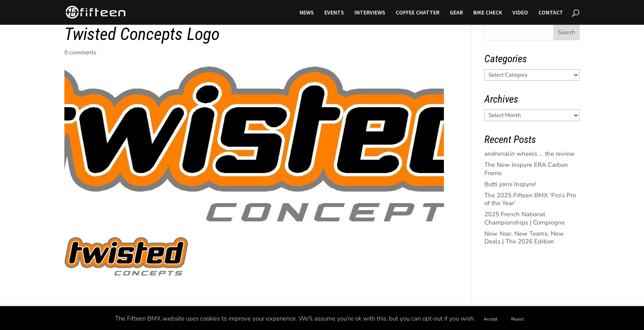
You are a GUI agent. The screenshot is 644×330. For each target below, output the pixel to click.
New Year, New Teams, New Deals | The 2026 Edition (524, 238)
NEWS (307, 13)
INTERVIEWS (370, 13)
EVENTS (334, 13)
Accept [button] (491, 319)
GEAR (456, 13)
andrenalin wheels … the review (530, 154)
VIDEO (520, 13)
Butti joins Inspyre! (510, 184)
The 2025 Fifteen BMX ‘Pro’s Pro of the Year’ (530, 199)
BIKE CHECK (488, 13)
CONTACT (551, 13)
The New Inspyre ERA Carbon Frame (526, 169)
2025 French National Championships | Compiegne (525, 218)
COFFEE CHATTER (418, 13)
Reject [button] (518, 319)
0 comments (80, 53)
